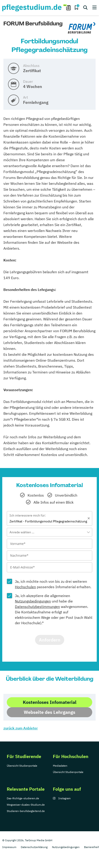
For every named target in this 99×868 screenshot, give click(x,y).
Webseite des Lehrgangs (49, 712)
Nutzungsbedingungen (33, 601)
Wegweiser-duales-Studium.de (26, 805)
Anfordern (50, 640)
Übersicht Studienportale (22, 766)
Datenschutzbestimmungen (37, 607)
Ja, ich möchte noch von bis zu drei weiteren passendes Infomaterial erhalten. (53, 584)
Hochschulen (25, 587)
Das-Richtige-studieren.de (23, 798)
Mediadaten (60, 766)
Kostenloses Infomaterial (50, 702)
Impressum (9, 847)
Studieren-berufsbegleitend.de (26, 811)
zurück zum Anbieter (21, 728)
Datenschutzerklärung (34, 847)
